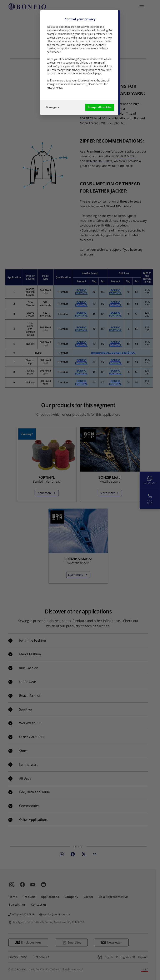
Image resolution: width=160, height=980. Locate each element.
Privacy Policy (54, 88)
